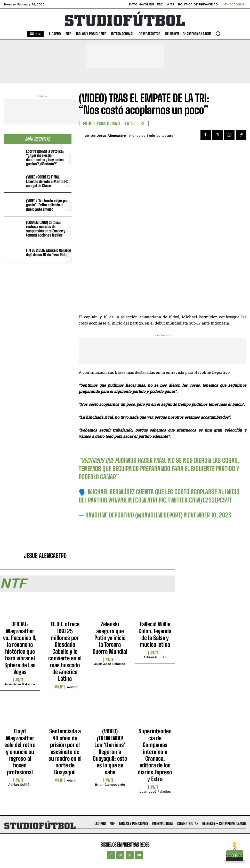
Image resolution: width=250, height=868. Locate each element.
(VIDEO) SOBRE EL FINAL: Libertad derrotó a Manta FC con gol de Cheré (47, 181)
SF (143, 124)
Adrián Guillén (155, 657)
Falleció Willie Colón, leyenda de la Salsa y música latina (155, 634)
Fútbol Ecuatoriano (102, 124)
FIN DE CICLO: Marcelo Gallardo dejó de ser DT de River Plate (49, 252)
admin (72, 687)
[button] (218, 34)
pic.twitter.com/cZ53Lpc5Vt (195, 500)
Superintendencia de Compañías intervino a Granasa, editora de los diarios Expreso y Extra (155, 755)
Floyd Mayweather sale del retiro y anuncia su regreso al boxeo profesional (20, 752)
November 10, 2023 (208, 515)
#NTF (19, 680)
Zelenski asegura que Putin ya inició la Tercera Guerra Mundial (110, 638)
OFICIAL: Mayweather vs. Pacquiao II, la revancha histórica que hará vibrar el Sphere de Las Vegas (20, 648)
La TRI (130, 124)
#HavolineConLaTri (133, 500)
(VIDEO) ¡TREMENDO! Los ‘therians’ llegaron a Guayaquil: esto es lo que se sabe (110, 752)
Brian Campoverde (110, 785)
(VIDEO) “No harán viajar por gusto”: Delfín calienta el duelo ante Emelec (47, 205)
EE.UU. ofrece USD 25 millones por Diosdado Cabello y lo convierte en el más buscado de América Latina (65, 651)
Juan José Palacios (20, 684)
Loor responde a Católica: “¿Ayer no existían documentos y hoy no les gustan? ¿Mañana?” (45, 158)
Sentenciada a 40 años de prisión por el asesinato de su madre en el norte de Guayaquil (65, 752)
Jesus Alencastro (111, 136)
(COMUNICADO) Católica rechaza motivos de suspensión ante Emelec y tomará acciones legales (46, 229)
